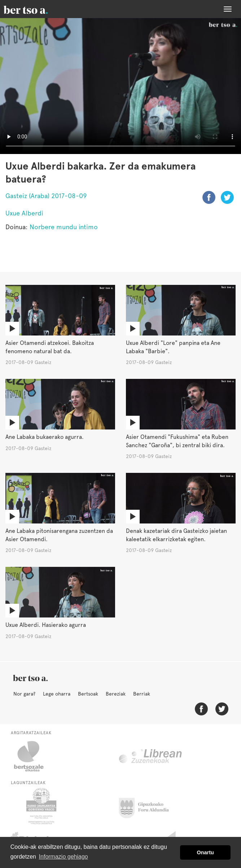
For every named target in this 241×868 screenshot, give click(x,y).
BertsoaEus (36, 9)
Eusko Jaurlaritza (41, 806)
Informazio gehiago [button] (63, 857)
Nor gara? (24, 694)
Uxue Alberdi (24, 213)
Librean (151, 756)
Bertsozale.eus (33, 756)
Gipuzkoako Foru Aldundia (148, 806)
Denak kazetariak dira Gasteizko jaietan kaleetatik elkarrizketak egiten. (176, 535)
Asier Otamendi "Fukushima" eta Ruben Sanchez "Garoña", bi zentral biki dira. (177, 441)
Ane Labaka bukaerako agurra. (45, 437)
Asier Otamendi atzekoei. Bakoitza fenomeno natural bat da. (50, 347)
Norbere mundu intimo (64, 227)
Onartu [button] (205, 852)
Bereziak (116, 694)
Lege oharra (57, 694)
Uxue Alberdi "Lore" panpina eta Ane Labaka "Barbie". (173, 347)
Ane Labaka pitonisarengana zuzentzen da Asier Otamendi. (59, 535)
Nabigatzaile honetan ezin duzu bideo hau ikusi (120, 86)
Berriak (142, 694)
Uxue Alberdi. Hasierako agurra (46, 625)
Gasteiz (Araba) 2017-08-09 (46, 196)
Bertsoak (88, 694)
